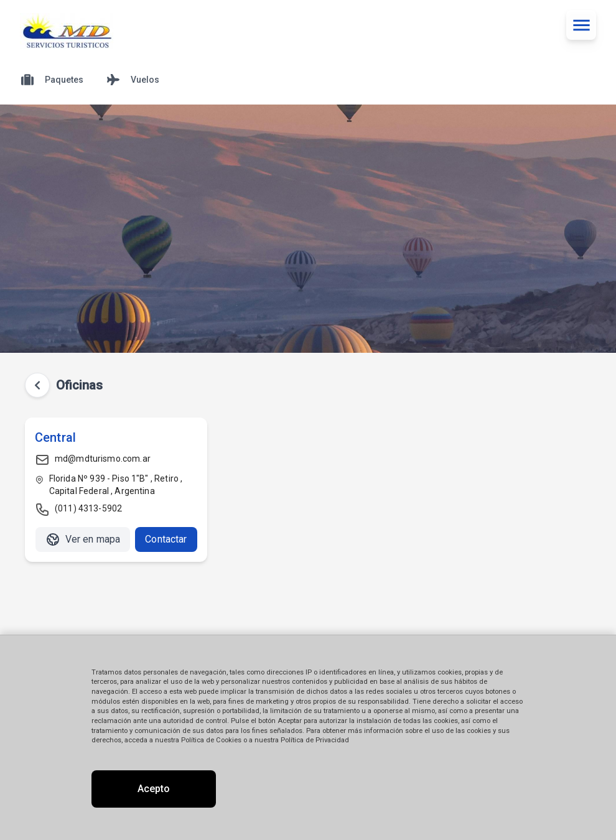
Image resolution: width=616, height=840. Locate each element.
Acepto (154, 789)
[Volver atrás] (37, 385)
